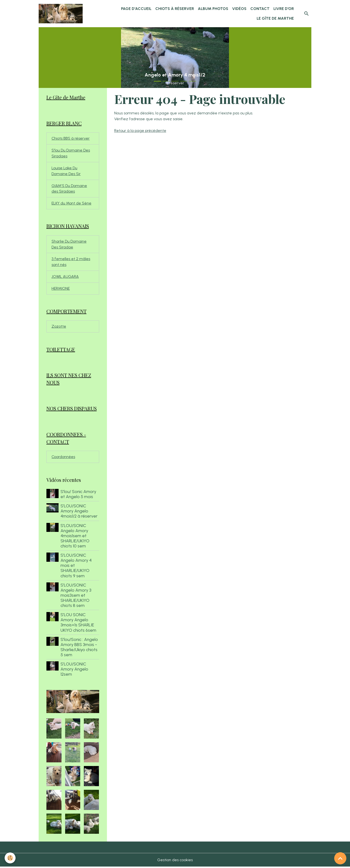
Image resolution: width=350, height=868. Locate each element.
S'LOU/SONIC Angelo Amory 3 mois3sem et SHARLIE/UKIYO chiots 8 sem (76, 596)
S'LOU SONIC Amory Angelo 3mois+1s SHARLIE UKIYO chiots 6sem (78, 623)
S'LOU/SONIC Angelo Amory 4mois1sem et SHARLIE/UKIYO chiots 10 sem (75, 537)
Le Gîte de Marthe (275, 18)
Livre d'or (284, 9)
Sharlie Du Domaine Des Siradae (69, 245)
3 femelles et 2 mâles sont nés (71, 262)
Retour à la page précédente (140, 131)
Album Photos (213, 9)
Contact (260, 9)
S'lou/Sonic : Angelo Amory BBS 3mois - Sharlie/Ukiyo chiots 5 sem (79, 648)
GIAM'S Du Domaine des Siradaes (69, 189)
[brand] (61, 14)
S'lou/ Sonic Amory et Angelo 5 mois (78, 495)
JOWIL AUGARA (65, 277)
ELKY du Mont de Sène (71, 204)
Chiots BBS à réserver (71, 139)
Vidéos (239, 9)
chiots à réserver (175, 9)
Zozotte (59, 327)
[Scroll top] (340, 858)
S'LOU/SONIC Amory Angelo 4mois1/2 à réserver (79, 512)
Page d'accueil (136, 9)
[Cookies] (10, 858)
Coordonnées (63, 458)
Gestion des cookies (175, 861)
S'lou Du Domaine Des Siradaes (71, 153)
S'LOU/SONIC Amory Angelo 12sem (74, 670)
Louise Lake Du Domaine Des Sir (66, 171)
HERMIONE (61, 289)
